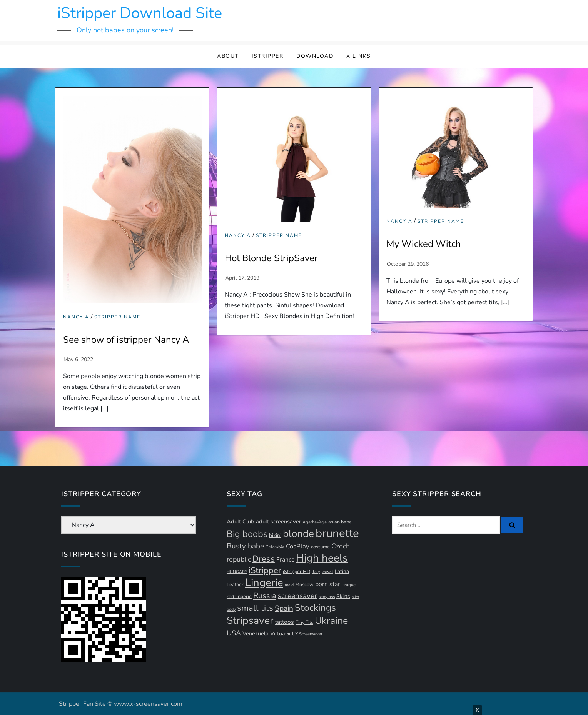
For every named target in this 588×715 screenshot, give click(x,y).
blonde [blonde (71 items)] (298, 534)
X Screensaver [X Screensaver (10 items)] (309, 634)
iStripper (268, 56)
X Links (359, 56)
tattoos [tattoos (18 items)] (285, 622)
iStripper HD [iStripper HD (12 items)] (297, 571)
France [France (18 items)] (285, 560)
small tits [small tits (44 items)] (255, 608)
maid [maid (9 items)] (289, 585)
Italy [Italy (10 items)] (316, 572)
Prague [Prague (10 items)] (349, 585)
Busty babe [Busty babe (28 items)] (245, 546)
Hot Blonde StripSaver (271, 258)
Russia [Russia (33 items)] (265, 596)
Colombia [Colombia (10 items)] (275, 547)
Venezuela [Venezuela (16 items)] (256, 633)
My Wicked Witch (424, 244)
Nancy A (76, 317)
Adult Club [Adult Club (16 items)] (241, 522)
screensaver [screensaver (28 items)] (297, 596)
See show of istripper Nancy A (126, 340)
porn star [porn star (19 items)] (328, 584)
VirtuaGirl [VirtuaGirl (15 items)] (282, 634)
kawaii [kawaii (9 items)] (327, 572)
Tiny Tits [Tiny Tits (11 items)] (304, 622)
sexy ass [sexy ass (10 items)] (327, 597)
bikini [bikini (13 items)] (275, 535)
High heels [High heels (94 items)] (322, 558)
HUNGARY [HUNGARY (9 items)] (237, 572)
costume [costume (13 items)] (320, 547)
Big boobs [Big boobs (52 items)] (247, 534)
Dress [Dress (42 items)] (264, 559)
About (228, 56)
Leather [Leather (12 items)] (235, 584)
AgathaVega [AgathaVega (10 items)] (315, 522)
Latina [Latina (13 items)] (342, 572)
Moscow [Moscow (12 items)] (304, 584)
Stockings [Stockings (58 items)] (315, 608)
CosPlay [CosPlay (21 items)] (298, 546)
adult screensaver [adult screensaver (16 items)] (278, 522)
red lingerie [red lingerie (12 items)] (239, 596)
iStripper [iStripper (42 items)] (265, 570)
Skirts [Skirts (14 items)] (343, 596)
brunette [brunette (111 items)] (337, 533)
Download (315, 56)
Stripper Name (117, 317)
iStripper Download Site (140, 13)
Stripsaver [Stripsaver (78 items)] (250, 620)
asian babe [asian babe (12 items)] (340, 522)
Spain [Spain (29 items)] (284, 608)
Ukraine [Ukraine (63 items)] (331, 621)
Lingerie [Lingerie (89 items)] (264, 583)
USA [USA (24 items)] (234, 633)
